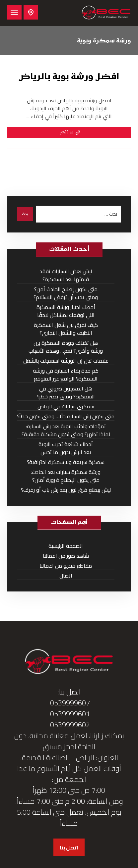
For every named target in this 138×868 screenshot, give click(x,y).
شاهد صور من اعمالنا (66, 556)
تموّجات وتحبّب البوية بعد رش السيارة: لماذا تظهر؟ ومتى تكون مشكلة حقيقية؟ (66, 430)
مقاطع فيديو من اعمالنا (66, 566)
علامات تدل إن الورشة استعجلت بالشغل (66, 361)
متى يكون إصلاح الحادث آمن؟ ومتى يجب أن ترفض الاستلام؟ (66, 293)
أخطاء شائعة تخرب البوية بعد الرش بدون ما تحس (66, 448)
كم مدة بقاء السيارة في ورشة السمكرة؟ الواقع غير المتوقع (66, 375)
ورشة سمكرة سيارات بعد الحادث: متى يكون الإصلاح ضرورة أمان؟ (66, 476)
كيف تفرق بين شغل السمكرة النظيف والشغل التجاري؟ (66, 329)
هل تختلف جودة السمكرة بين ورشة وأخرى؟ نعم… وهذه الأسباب (66, 347)
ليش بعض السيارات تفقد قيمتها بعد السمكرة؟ (66, 275)
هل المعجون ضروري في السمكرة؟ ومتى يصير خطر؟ (66, 393)
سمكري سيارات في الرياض (66, 407)
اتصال (66, 576)
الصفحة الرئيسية (66, 546)
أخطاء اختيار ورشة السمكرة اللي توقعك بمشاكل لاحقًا (66, 311)
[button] (14, 12)
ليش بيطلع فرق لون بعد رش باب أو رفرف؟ (66, 490)
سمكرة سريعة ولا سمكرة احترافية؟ (66, 462)
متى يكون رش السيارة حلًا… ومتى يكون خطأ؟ (66, 416)
